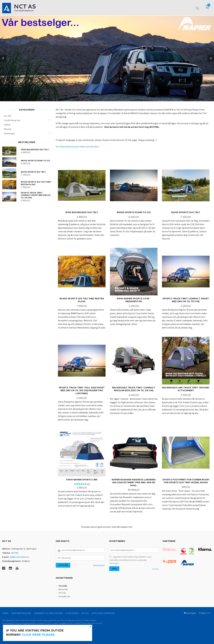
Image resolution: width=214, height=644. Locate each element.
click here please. (38, 635)
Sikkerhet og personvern (48, 613)
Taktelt (7, 125)
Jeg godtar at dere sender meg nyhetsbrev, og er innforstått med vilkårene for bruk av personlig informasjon (130, 560)
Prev (3, 58)
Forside (63, 586)
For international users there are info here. (77, 147)
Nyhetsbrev (72, 613)
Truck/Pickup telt (12, 120)
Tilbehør (8, 129)
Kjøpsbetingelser (21, 613)
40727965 (15, 553)
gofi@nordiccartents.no (19, 557)
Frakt (5, 613)
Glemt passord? (99, 565)
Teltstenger (9, 133)
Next (211, 58)
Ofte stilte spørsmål (103, 613)
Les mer (155, 569)
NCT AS (62, 593)
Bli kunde (63, 589)
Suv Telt (7, 116)
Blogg (85, 613)
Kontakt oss (64, 596)
